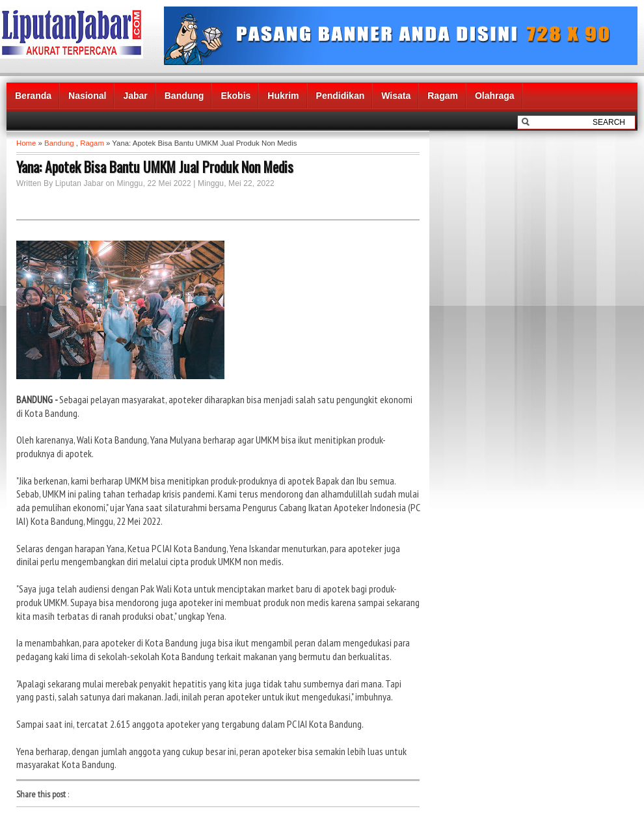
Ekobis (235, 96)
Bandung (184, 96)
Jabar (135, 96)
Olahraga (495, 96)
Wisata (396, 96)
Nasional (87, 96)
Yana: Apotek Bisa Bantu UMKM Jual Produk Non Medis (155, 166)
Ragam (443, 96)
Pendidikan (341, 96)
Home (26, 143)
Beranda (33, 96)
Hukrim (283, 96)
